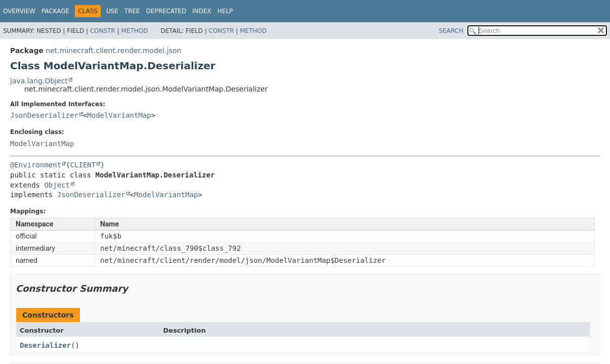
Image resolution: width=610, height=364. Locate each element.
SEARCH (451, 31)
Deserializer (45, 345)
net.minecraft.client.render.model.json (113, 51)
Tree (132, 11)
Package (55, 11)
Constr (103, 31)
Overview (19, 11)
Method (135, 31)
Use (112, 11)
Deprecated (166, 11)
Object (57, 185)
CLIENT (83, 165)
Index (202, 11)
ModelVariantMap (119, 115)
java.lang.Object (39, 81)
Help (225, 11)
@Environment (36, 165)
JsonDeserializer (44, 115)
